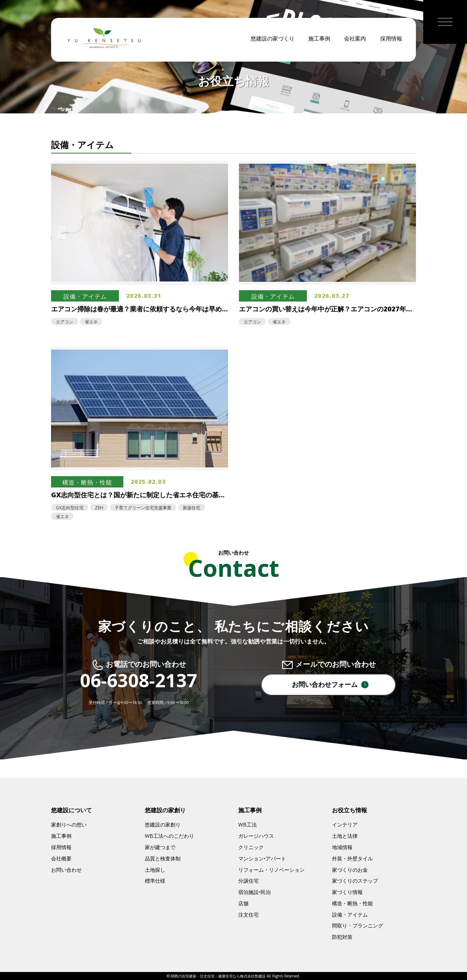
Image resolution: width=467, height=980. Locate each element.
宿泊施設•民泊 (254, 892)
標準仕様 (155, 881)
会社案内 (355, 40)
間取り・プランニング (358, 925)
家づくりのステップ (355, 881)
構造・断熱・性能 (352, 903)
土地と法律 (345, 836)
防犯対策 (342, 937)
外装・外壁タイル (352, 858)
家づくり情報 (347, 892)
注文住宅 (248, 915)
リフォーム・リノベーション (271, 870)
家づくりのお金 (350, 870)
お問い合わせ (66, 870)
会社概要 (61, 858)
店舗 (243, 903)
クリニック (251, 847)
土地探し (155, 870)
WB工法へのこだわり (169, 836)
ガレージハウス (256, 836)
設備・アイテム (350, 915)
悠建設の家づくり (273, 40)
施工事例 (319, 40)
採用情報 (391, 40)
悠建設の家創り (163, 825)
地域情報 (342, 847)
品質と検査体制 (163, 858)
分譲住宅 (248, 881)
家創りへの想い (69, 825)
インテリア (345, 825)
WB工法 (248, 825)
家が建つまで (160, 847)
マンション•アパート (262, 858)
